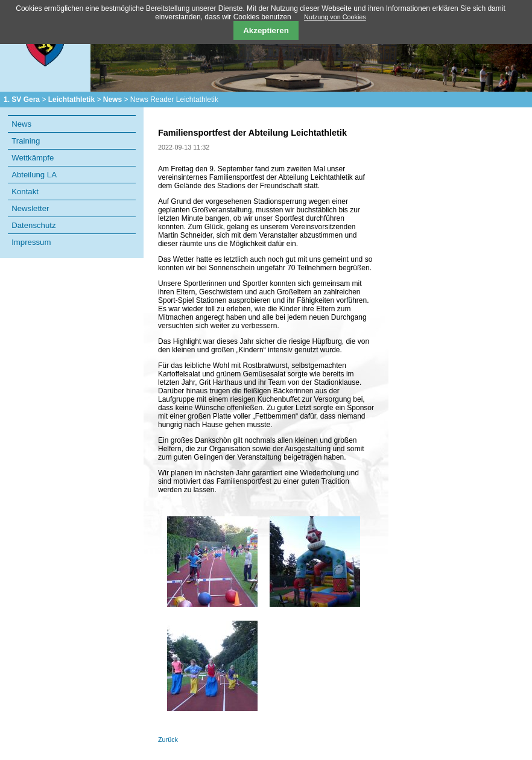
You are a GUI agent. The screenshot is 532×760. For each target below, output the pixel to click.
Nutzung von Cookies (335, 17)
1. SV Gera (22, 100)
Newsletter (30, 208)
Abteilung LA (34, 175)
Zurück (168, 739)
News (112, 100)
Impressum (31, 242)
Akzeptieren (266, 30)
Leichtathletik (71, 100)
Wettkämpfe (33, 158)
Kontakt (25, 192)
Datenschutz (33, 225)
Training (26, 141)
